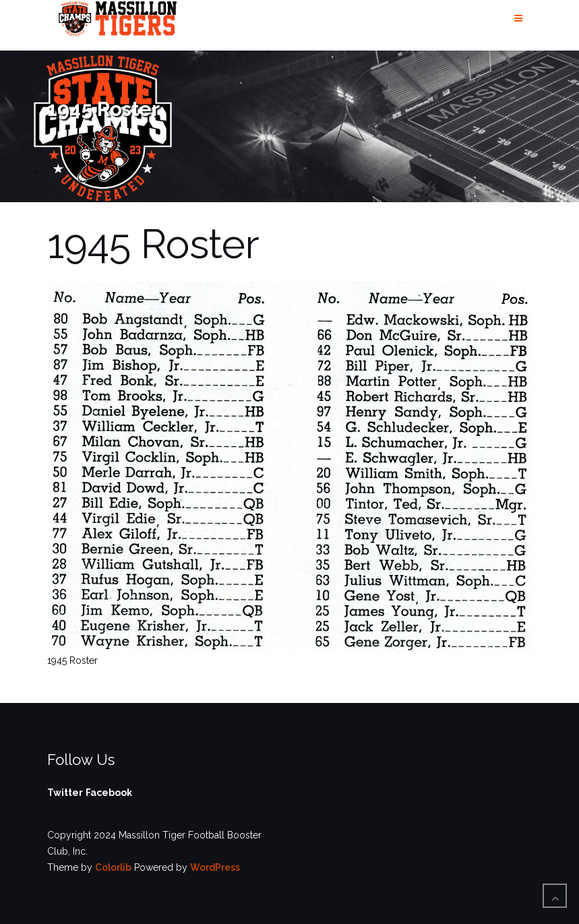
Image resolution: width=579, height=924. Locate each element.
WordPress (215, 867)
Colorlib (113, 867)
